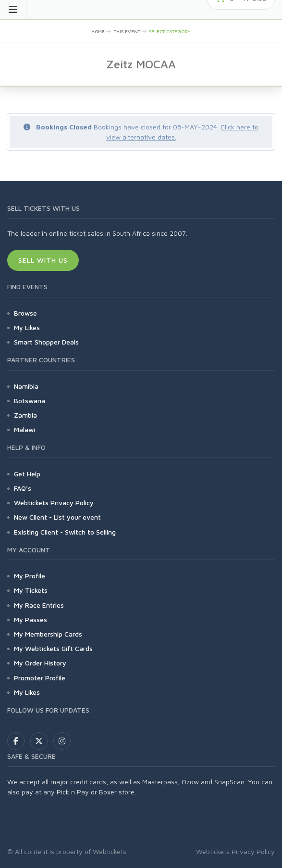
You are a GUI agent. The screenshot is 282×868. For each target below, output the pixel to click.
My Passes (31, 619)
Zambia (25, 415)
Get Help (27, 474)
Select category (170, 31)
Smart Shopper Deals (46, 342)
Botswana (30, 401)
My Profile (30, 576)
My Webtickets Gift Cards (53, 648)
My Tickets (31, 590)
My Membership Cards (48, 634)
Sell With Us (43, 260)
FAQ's (23, 488)
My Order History (40, 663)
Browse (25, 313)
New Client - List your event (57, 517)
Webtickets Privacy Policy (54, 503)
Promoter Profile (40, 678)
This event (127, 31)
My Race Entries (39, 605)
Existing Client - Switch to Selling (65, 532)
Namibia (26, 386)
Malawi (25, 429)
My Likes (27, 327)
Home (98, 31)
